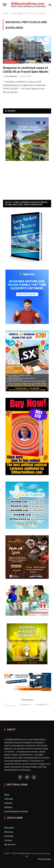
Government (10, 62)
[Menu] (5, 5)
